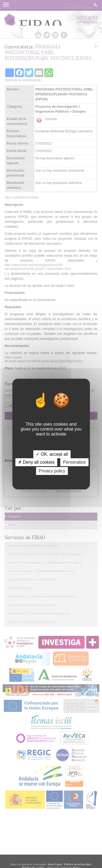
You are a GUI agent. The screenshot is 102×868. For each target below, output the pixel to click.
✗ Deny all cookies (36, 462)
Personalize (75, 462)
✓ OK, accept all (52, 454)
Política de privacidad (77, 864)
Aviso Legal (55, 864)
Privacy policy (52, 471)
